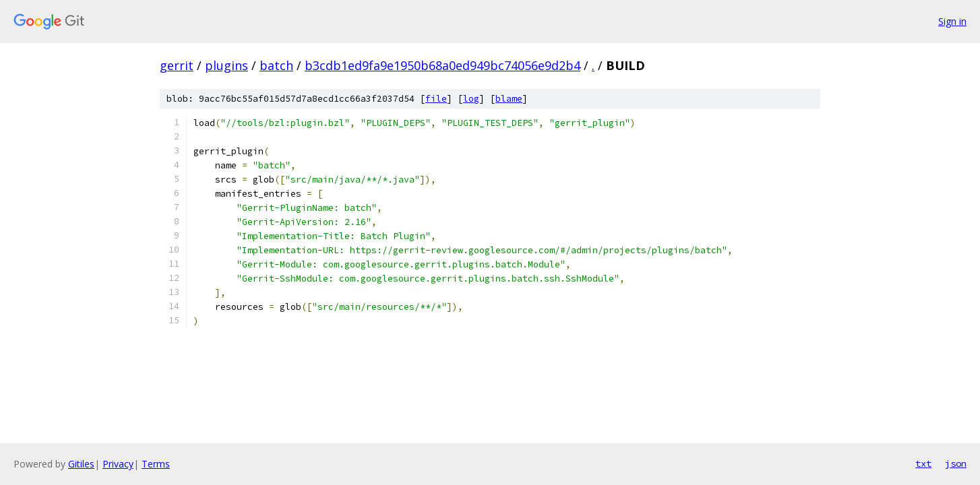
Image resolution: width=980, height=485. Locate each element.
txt (923, 463)
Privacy (118, 464)
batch (276, 65)
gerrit (177, 65)
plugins (226, 65)
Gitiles (81, 464)
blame (509, 99)
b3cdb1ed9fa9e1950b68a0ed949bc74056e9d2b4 (442, 65)
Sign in (952, 21)
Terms (156, 464)
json (956, 463)
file (436, 99)
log (471, 99)
